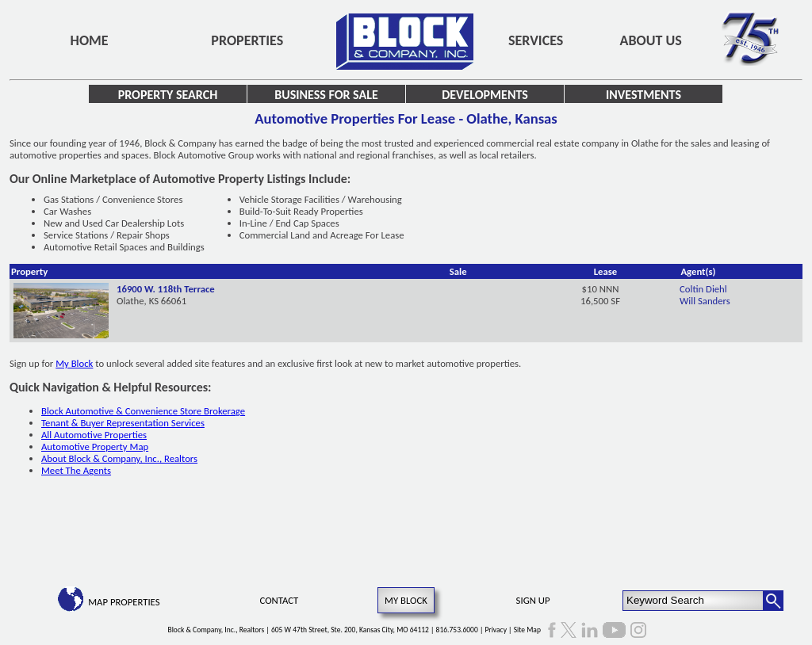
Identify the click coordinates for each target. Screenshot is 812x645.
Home (90, 40)
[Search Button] (773, 601)
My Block (74, 363)
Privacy (496, 630)
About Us (651, 40)
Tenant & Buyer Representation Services (123, 423)
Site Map (527, 630)
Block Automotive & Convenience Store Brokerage (143, 411)
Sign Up (533, 600)
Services (536, 40)
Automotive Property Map (95, 447)
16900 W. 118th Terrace (166, 289)
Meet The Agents (76, 470)
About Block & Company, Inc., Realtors (119, 458)
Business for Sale (326, 95)
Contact (280, 600)
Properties (247, 40)
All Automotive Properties (94, 435)
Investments (643, 95)
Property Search (168, 95)
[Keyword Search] (693, 601)
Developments (485, 95)
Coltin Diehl (703, 289)
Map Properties (124, 602)
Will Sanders (705, 301)
